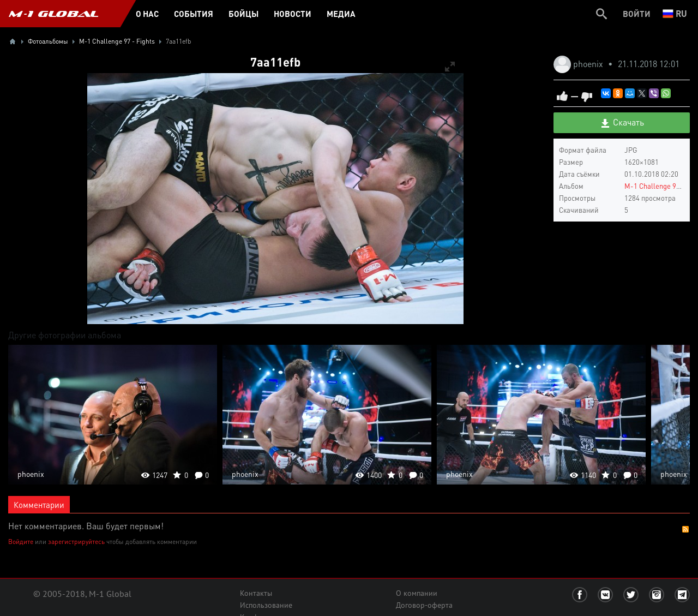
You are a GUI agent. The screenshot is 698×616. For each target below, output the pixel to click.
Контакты (256, 593)
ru (675, 13)
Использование (266, 605)
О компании (417, 593)
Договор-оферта (424, 605)
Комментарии (39, 505)
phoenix (589, 64)
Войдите (21, 542)
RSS (685, 529)
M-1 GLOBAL (53, 14)
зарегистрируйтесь (76, 542)
